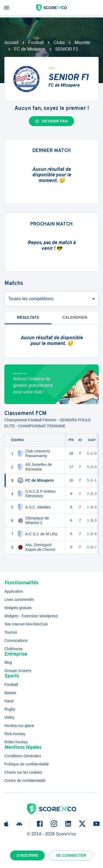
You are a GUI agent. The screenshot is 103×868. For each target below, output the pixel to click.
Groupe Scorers (18, 671)
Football (36, 43)
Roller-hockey (16, 742)
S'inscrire (28, 855)
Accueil (11, 43)
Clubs (59, 43)
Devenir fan (51, 121)
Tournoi (11, 632)
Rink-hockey (15, 734)
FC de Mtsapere (30, 49)
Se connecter (71, 855)
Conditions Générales (23, 756)
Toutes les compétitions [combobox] (31, 299)
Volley (9, 717)
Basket (10, 693)
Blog (8, 662)
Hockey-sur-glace (19, 726)
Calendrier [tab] (75, 317)
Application (14, 591)
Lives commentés (19, 600)
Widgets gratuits (18, 608)
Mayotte (82, 43)
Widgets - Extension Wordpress (31, 616)
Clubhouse (13, 649)
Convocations (16, 641)
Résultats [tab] (28, 317)
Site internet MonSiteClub (26, 624)
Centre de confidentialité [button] (25, 781)
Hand (9, 701)
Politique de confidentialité (27, 764)
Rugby (10, 709)
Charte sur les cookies (23, 772)
